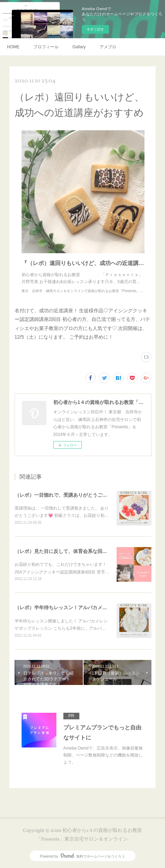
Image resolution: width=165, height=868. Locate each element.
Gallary (79, 47)
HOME (13, 47)
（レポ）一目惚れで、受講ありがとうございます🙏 (71, 495)
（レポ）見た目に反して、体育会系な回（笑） (66, 551)
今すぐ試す (95, 29)
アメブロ (108, 47)
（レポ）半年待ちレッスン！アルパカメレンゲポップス (76, 607)
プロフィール (46, 47)
